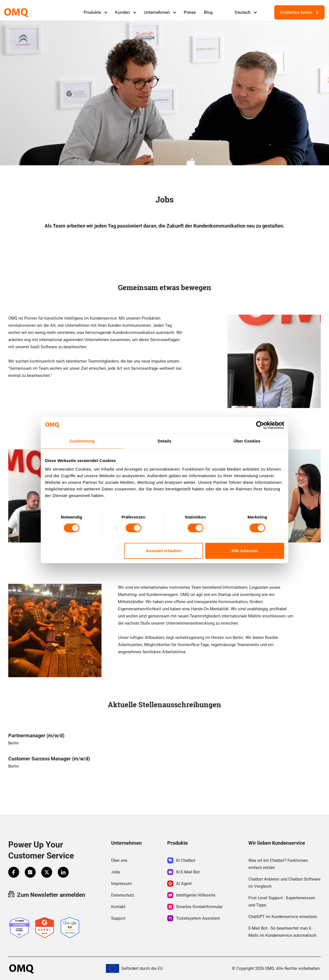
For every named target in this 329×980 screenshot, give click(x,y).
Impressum (121, 884)
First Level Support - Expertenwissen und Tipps (282, 901)
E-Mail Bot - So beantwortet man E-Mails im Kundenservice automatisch (282, 932)
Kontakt (118, 907)
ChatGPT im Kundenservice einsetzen (283, 917)
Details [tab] (164, 441)
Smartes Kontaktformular (195, 907)
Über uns (119, 860)
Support (118, 918)
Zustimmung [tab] (82, 441)
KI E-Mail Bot (183, 872)
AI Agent (179, 884)
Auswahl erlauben (164, 551)
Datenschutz (123, 895)
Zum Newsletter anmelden (47, 895)
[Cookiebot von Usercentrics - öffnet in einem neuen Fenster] (260, 425)
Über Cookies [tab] (247, 441)
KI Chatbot (181, 860)
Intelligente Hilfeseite (191, 895)
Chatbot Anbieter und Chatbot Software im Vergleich (284, 883)
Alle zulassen (245, 551)
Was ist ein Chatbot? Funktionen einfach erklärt (278, 864)
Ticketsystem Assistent (194, 918)
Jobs (116, 872)
